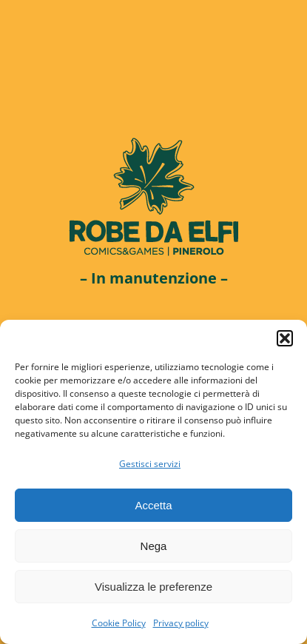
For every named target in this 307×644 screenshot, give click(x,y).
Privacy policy (181, 623)
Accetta (153, 505)
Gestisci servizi (150, 464)
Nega (154, 546)
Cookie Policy (119, 623)
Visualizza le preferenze (153, 587)
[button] (285, 338)
